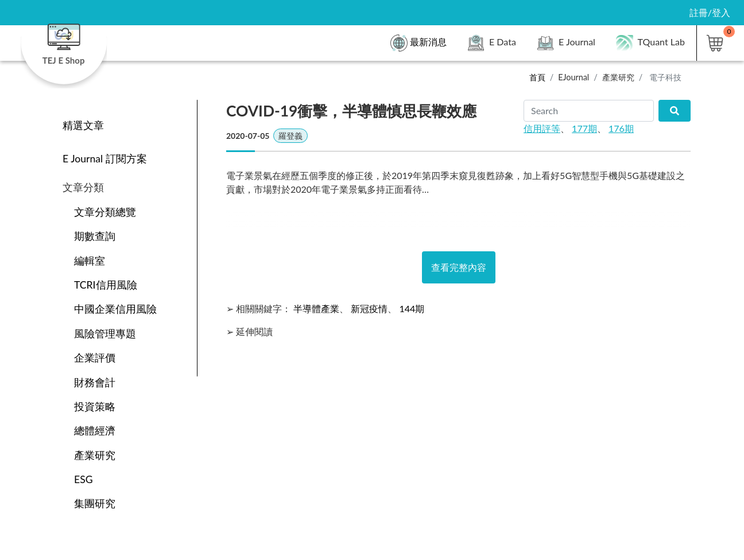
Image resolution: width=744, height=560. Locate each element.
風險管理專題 (105, 334)
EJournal (573, 77)
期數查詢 (95, 236)
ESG (84, 479)
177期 (584, 128)
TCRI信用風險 (106, 285)
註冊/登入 (710, 12)
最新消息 (418, 43)
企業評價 (95, 358)
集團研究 (95, 503)
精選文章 (83, 125)
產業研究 (618, 77)
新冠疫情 (369, 308)
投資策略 (95, 407)
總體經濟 (95, 431)
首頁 (537, 77)
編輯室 (90, 261)
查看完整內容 (459, 267)
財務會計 (95, 382)
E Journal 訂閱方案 (105, 159)
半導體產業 (316, 308)
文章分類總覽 (105, 212)
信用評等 (542, 128)
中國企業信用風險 (115, 309)
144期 (412, 308)
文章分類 (83, 187)
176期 (621, 128)
